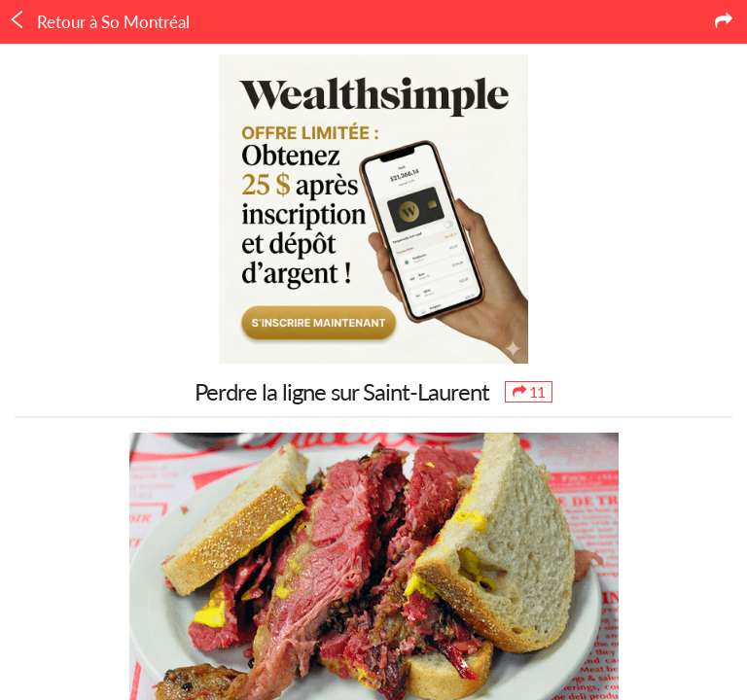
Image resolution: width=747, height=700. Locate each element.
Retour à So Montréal (99, 21)
